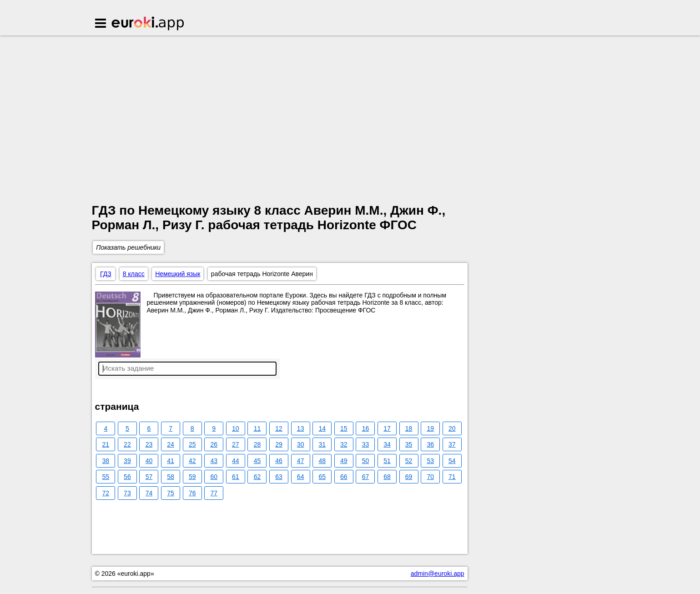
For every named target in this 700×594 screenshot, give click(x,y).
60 (214, 477)
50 (366, 461)
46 (279, 461)
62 (257, 477)
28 (257, 444)
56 (127, 477)
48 (322, 461)
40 (149, 461)
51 (387, 461)
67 (366, 477)
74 (149, 493)
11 (257, 428)
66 (344, 477)
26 (214, 444)
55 (106, 477)
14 (322, 428)
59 (192, 477)
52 (409, 461)
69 (409, 477)
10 (236, 428)
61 (236, 477)
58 (171, 477)
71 (452, 477)
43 (214, 461)
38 (106, 461)
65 (322, 477)
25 (192, 444)
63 (279, 477)
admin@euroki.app (438, 574)
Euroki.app (149, 24)
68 (387, 477)
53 (430, 461)
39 (127, 461)
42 (192, 461)
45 (257, 461)
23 (149, 444)
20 (452, 428)
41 (171, 461)
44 (236, 461)
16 (366, 428)
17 (387, 428)
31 (322, 444)
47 (301, 461)
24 (171, 444)
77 (214, 493)
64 (301, 477)
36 (430, 444)
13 (301, 428)
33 (366, 444)
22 (127, 444)
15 (344, 428)
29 (279, 444)
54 (452, 461)
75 (171, 493)
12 (279, 428)
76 (192, 493)
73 (127, 493)
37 (452, 444)
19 (430, 428)
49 (344, 461)
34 (387, 444)
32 (344, 444)
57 (149, 477)
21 (106, 444)
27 (236, 444)
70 (430, 477)
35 (409, 444)
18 (409, 428)
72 (106, 493)
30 (301, 444)
